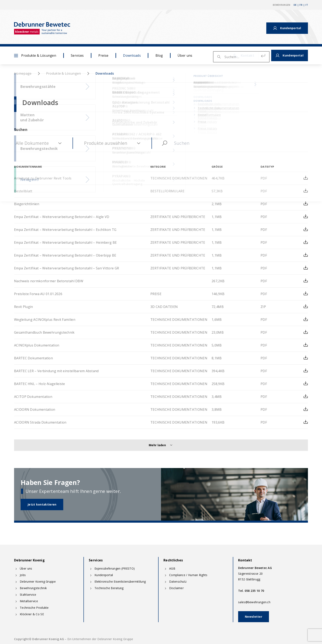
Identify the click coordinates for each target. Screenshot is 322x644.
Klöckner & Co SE (32, 614)
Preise (103, 55)
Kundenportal (104, 575)
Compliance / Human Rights (188, 575)
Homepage (23, 73)
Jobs (23, 575)
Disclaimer (176, 588)
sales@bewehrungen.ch (254, 602)
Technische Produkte (34, 608)
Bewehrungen (281, 5)
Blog (159, 55)
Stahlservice (28, 595)
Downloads (132, 55)
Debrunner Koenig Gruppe (38, 581)
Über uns (185, 55)
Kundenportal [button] (287, 28)
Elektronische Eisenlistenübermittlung (120, 581)
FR (301, 5)
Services (77, 55)
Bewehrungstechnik (33, 588)
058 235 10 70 (254, 591)
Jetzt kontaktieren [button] (42, 504)
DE (295, 5)
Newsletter (254, 617)
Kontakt (252, 28)
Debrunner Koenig (29, 560)
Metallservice (29, 601)
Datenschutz (178, 581)
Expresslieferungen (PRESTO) (115, 568)
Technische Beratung (109, 588)
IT (307, 5)
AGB (172, 568)
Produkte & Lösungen (35, 55)
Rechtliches (173, 560)
